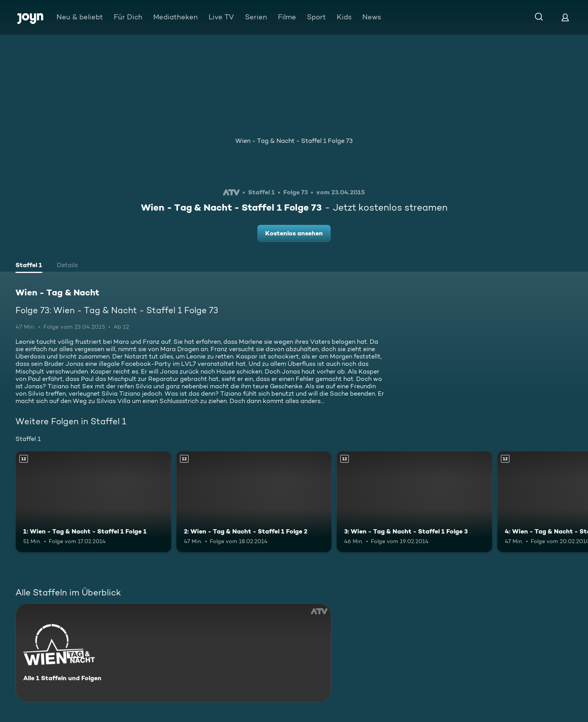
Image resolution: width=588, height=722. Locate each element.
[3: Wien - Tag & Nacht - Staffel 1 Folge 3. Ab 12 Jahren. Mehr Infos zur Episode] (414, 502)
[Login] (565, 17)
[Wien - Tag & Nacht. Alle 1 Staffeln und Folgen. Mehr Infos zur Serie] (173, 653)
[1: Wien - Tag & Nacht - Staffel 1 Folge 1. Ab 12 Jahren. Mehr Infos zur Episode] (93, 502)
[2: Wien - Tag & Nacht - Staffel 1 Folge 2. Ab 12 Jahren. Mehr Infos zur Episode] (254, 502)
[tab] (29, 266)
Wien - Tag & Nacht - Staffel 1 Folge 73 (294, 141)
